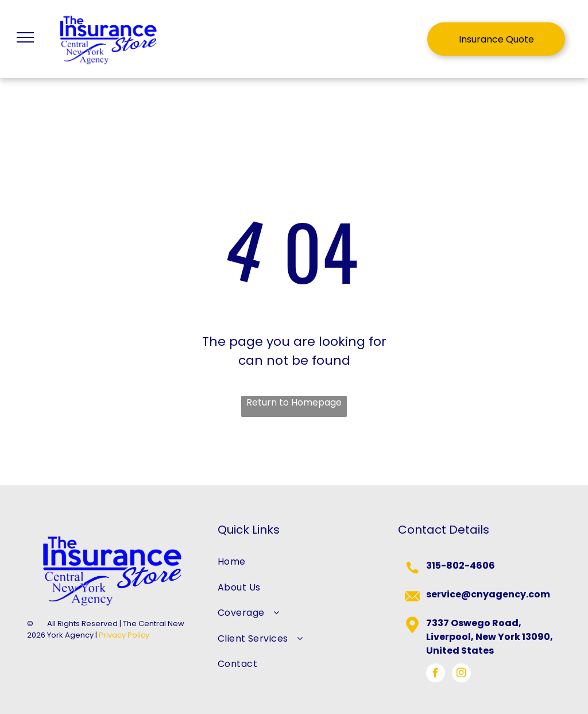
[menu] (25, 37)
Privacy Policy (124, 635)
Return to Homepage (294, 402)
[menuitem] (294, 562)
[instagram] (461, 674)
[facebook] (436, 674)
